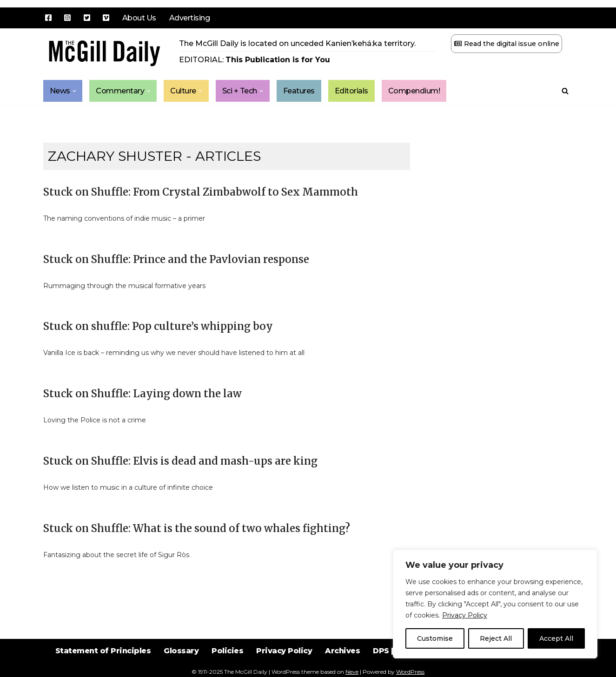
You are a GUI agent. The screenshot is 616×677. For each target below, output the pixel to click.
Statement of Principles (102, 654)
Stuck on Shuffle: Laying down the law (142, 394)
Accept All (556, 638)
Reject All (496, 638)
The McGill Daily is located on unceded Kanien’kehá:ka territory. (297, 43)
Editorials (351, 91)
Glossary (181, 654)
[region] (495, 604)
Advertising (190, 18)
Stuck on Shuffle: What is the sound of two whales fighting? (197, 528)
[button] (74, 91)
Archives (343, 654)
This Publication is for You (278, 60)
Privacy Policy (465, 615)
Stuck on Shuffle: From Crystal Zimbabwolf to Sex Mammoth (201, 192)
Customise (435, 638)
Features (299, 91)
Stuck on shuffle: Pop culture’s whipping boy (158, 326)
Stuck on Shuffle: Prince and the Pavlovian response (176, 259)
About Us (139, 18)
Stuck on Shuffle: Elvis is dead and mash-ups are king (180, 461)
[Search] (565, 91)
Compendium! (414, 91)
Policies (227, 654)
